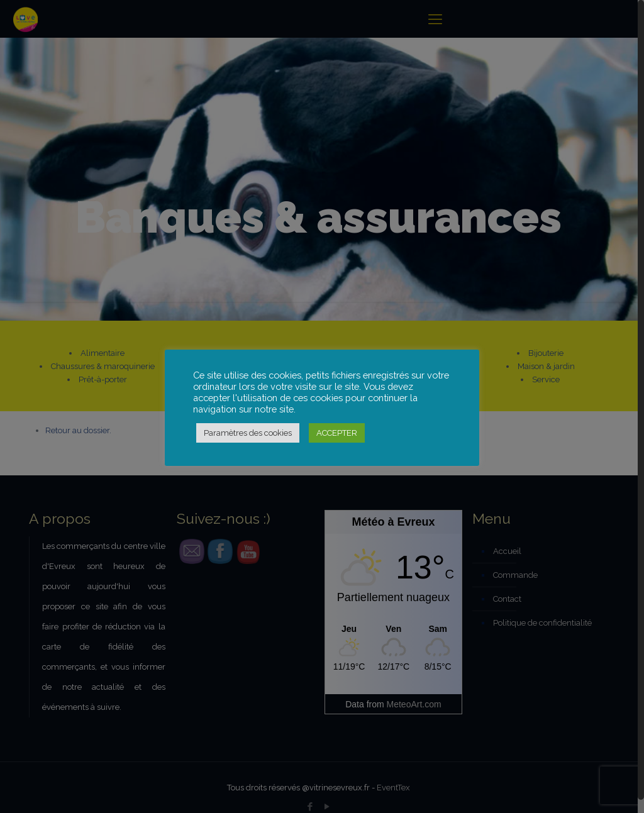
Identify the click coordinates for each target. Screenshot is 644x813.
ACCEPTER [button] (337, 433)
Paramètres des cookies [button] (248, 433)
